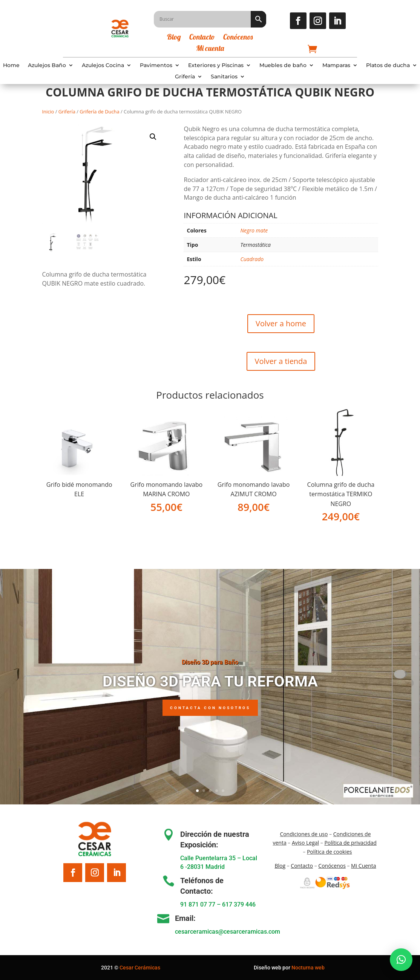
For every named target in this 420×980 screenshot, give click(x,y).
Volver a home (281, 323)
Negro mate (254, 230)
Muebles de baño (283, 66)
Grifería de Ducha (99, 112)
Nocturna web (308, 968)
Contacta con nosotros (210, 718)
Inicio (48, 112)
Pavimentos (156, 66)
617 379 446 (239, 904)
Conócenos (238, 38)
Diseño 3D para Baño (210, 672)
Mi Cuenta (363, 866)
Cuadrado (252, 259)
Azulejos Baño (47, 66)
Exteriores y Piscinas (216, 66)
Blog (174, 38)
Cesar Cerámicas (140, 968)
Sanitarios (224, 77)
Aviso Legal (305, 843)
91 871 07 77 (198, 904)
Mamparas (336, 66)
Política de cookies (330, 852)
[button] (153, 137)
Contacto (202, 38)
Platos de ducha (388, 66)
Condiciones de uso (304, 834)
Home (11, 66)
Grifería (185, 77)
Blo (280, 866)
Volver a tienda (281, 361)
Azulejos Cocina (103, 66)
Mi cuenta (210, 49)
